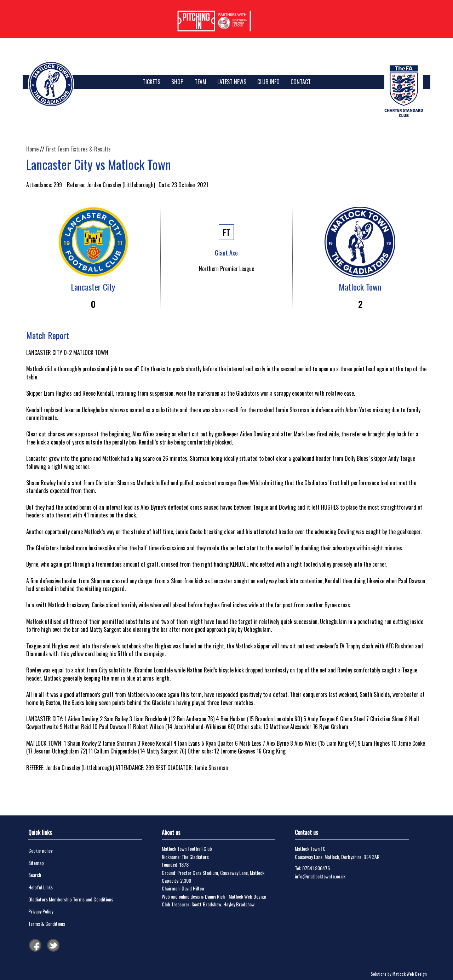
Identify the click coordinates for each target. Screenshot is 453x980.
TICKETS (151, 82)
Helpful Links (41, 887)
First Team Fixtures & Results (78, 149)
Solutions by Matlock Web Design (399, 974)
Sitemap (36, 863)
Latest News (232, 82)
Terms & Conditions (47, 924)
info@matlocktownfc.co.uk (320, 876)
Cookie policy (40, 850)
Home (32, 149)
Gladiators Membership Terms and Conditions (71, 899)
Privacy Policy (41, 911)
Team (200, 82)
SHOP (177, 82)
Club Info (268, 82)
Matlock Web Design (247, 896)
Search (35, 875)
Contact (301, 82)
